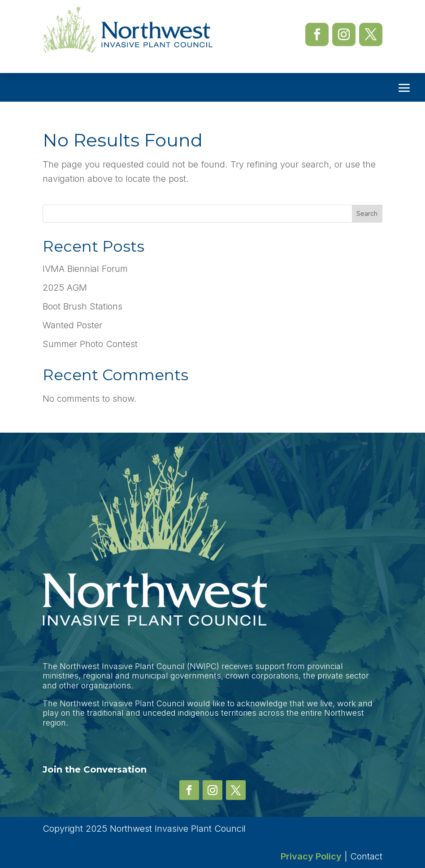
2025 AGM (65, 288)
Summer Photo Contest (90, 344)
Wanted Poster (72, 325)
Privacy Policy (311, 856)
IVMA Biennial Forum (85, 269)
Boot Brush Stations (82, 306)
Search (367, 213)
